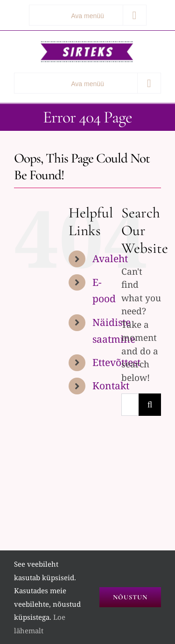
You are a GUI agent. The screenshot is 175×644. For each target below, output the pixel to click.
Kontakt (111, 386)
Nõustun (130, 597)
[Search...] (130, 405)
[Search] (150, 405)
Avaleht (110, 258)
